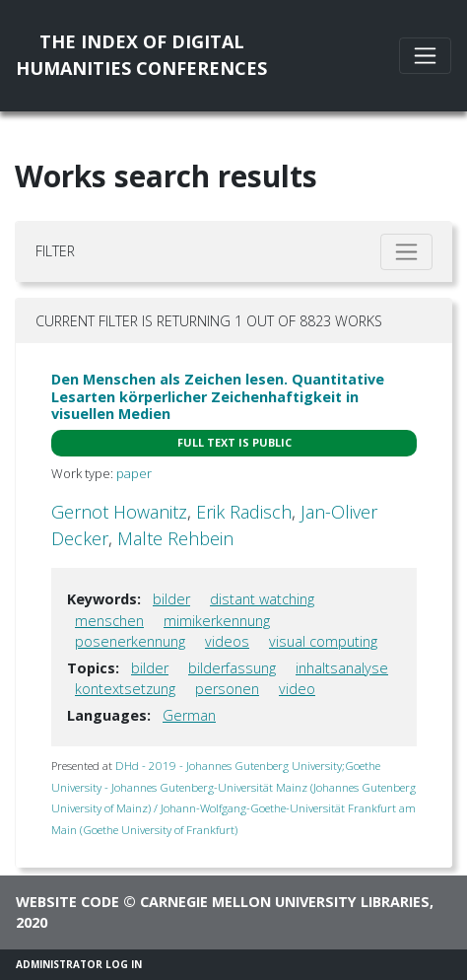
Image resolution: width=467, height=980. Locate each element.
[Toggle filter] (406, 252)
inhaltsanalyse (342, 668)
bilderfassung (232, 668)
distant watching (262, 599)
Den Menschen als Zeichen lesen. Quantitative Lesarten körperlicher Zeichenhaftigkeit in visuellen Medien (218, 396)
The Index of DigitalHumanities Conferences (141, 55)
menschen (109, 621)
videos (227, 641)
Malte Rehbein (175, 538)
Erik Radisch (244, 512)
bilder (171, 599)
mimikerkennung (217, 621)
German (189, 715)
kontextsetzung (125, 689)
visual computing (323, 641)
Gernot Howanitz (119, 512)
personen (227, 689)
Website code (67, 902)
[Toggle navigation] (425, 56)
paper (134, 473)
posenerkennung (130, 641)
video (297, 689)
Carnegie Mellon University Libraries (285, 902)
